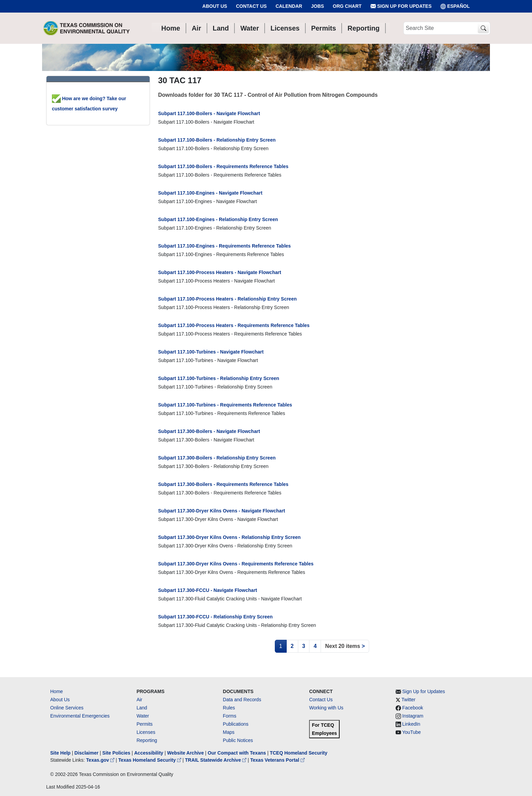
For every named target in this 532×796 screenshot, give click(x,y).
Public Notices (238, 740)
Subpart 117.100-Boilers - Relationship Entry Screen (217, 140)
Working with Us (326, 708)
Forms (230, 716)
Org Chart (347, 6)
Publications (236, 724)
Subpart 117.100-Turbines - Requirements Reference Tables (225, 405)
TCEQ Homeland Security (299, 753)
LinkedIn (411, 724)
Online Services (67, 708)
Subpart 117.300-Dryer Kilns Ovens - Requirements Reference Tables (236, 564)
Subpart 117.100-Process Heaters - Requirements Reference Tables (234, 325)
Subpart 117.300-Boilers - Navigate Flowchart (209, 431)
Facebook (413, 708)
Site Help (60, 753)
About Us (215, 6)
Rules (229, 708)
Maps (229, 732)
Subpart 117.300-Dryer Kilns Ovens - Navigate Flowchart (222, 511)
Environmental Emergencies (80, 716)
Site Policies (116, 753)
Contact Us (251, 6)
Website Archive (186, 753)
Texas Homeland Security (150, 760)
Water (143, 716)
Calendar (289, 6)
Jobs (318, 6)
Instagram (413, 716)
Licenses (146, 732)
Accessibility (149, 753)
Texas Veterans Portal (278, 760)
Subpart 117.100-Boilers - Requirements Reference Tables (223, 166)
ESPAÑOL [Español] (455, 6)
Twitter (408, 700)
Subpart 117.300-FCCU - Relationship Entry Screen (215, 617)
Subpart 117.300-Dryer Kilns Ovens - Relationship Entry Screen (229, 537)
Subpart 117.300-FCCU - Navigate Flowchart (208, 590)
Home (56, 691)
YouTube (411, 732)
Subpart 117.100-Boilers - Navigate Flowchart (209, 113)
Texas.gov (101, 760)
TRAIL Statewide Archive (216, 760)
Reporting (147, 740)
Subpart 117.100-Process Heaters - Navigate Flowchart (220, 272)
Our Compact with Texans (237, 753)
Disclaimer (86, 753)
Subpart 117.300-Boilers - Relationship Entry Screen (217, 458)
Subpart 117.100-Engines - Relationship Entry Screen (218, 219)
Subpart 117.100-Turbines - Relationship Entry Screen (219, 378)
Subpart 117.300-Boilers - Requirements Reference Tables (223, 484)
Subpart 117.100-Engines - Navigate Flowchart (210, 193)
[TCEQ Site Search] (483, 28)
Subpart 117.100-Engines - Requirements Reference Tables (224, 246)
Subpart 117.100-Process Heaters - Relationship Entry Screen (227, 299)
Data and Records (242, 700)
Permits (144, 724)
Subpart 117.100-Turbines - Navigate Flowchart (211, 352)
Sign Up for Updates (401, 6)
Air (139, 700)
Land (142, 708)
